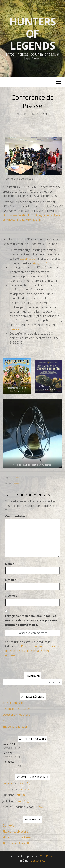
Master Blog (38, 861)
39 (15, 757)
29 (16, 765)
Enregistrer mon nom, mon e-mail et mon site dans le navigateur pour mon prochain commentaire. (32, 620)
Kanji (6, 721)
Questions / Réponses (16, 715)
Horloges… (9, 762)
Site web (11, 596)
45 (15, 748)
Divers (16, 478)
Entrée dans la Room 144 (18, 727)
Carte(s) (7, 753)
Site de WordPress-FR (16, 843)
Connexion (9, 825)
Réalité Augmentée (26, 801)
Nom (10, 564)
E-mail (11, 580)
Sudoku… (41, 807)
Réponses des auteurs (17, 709)
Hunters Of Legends (33, 34)
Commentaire (16, 516)
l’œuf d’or (15, 329)
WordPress (46, 856)
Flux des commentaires (17, 837)
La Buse (44, 114)
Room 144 (9, 744)
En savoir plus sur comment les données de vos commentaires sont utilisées (32, 651)
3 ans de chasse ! (13, 703)
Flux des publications (15, 831)
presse (17, 484)
